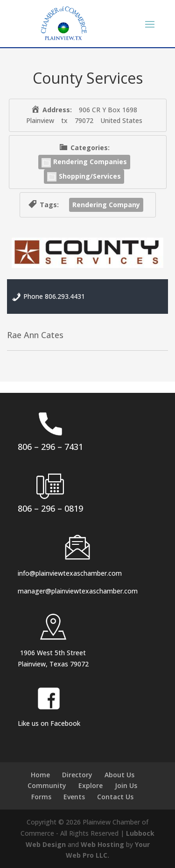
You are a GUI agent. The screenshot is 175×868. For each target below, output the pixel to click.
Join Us (126, 785)
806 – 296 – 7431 (50, 447)
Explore (91, 785)
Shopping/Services (84, 176)
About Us (119, 775)
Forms (41, 797)
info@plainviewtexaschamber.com (70, 573)
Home (40, 775)
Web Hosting (102, 844)
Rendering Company (106, 205)
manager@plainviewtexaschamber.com (78, 591)
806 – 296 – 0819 (50, 508)
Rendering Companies (84, 162)
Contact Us (115, 797)
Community (47, 785)
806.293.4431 (65, 296)
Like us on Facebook (49, 723)
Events (74, 797)
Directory (77, 775)
